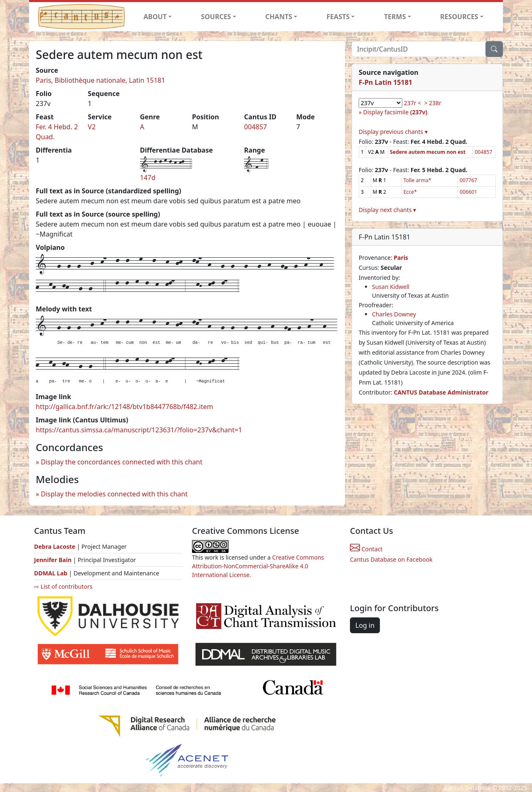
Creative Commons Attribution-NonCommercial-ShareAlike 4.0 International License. (258, 566)
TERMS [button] (395, 17)
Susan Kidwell (391, 287)
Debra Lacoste (55, 547)
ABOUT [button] (155, 17)
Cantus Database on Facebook (391, 559)
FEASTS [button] (338, 17)
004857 (255, 127)
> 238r (432, 103)
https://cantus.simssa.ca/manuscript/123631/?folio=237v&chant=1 (139, 430)
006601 (468, 192)
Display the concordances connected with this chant (122, 462)
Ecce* (410, 192)
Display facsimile (395, 112)
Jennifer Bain (54, 560)
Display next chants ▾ (387, 210)
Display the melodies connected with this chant (114, 494)
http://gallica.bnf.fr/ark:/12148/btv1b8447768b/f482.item (124, 407)
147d (148, 178)
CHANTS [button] (279, 17)
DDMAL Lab (51, 573)
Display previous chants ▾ (393, 132)
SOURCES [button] (216, 17)
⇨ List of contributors (63, 586)
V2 (92, 127)
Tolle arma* (417, 180)
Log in (365, 625)
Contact (366, 549)
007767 (468, 180)
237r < (413, 103)
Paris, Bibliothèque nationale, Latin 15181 (100, 80)
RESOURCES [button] (459, 17)
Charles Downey (394, 314)
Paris (401, 258)
